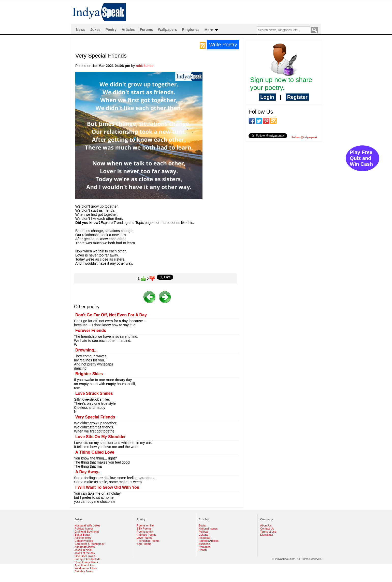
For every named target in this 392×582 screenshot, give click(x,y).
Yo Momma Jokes (86, 568)
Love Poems (145, 538)
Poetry (111, 30)
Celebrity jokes (84, 541)
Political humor (84, 529)
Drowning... (86, 350)
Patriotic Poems (147, 535)
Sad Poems (144, 544)
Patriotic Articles (209, 541)
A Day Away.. (88, 472)
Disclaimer (267, 535)
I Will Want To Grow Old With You (107, 487)
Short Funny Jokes (86, 562)
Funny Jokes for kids (87, 559)
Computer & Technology (89, 544)
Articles (128, 30)
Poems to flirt (145, 532)
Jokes (95, 30)
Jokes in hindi (83, 550)
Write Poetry (223, 45)
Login (267, 97)
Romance (205, 547)
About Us (266, 525)
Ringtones (191, 30)
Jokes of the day (85, 553)
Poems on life (145, 525)
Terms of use (268, 532)
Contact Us (267, 529)
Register (297, 97)
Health (203, 550)
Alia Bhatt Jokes (85, 547)
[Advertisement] (284, 179)
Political (204, 532)
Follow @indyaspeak (304, 137)
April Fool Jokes (84, 565)
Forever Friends (91, 330)
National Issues (208, 529)
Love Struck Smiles (94, 393)
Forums (146, 30)
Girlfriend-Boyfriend (87, 532)
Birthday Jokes (84, 571)
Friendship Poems (148, 541)
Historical (204, 538)
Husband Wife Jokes (87, 525)
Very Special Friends (95, 417)
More (212, 30)
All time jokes (83, 538)
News (81, 30)
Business (204, 544)
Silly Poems (144, 529)
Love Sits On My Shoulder (100, 437)
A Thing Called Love (95, 452)
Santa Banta (82, 535)
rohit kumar (145, 66)
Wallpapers (167, 30)
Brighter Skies (89, 374)
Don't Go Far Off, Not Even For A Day (111, 315)
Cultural (204, 535)
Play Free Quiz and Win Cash (361, 158)
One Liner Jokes (85, 556)
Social (202, 525)
